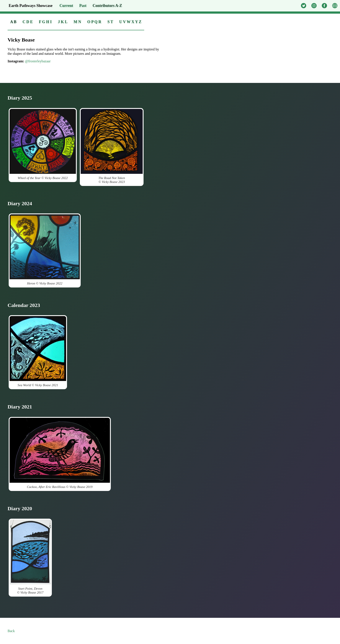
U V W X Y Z (130, 22)
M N (77, 22)
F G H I (45, 22)
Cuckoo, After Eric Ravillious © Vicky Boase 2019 (60, 453)
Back (11, 631)
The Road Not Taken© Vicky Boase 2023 (112, 146)
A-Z (107, 6)
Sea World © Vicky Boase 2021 (38, 351)
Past (83, 6)
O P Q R (94, 22)
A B (13, 22)
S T (110, 22)
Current (66, 6)
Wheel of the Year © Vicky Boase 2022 (43, 144)
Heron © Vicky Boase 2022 (45, 250)
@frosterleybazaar (38, 61)
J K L (63, 22)
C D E (28, 22)
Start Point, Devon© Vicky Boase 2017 (30, 557)
